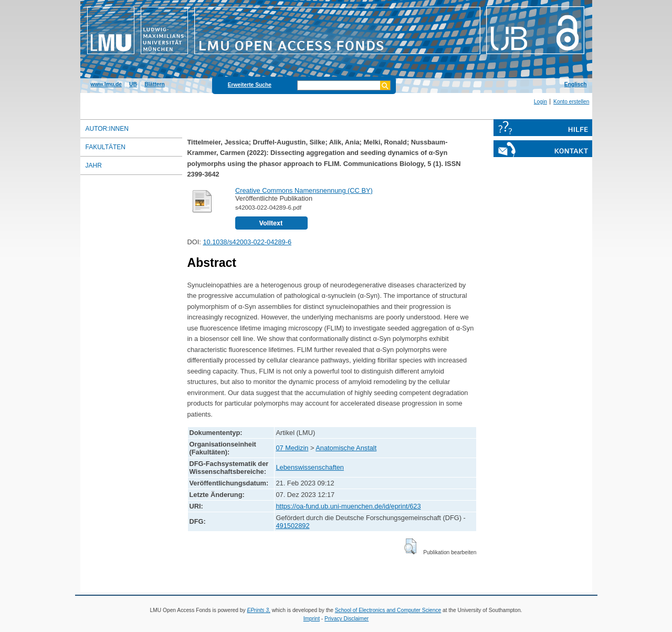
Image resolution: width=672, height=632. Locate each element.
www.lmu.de (106, 84)
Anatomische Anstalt (346, 448)
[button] (410, 546)
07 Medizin (292, 448)
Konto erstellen (571, 102)
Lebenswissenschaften (310, 467)
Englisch (576, 84)
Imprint (312, 619)
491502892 (293, 526)
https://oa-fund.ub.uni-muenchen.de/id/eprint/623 (349, 506)
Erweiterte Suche (250, 85)
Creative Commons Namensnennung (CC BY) (304, 190)
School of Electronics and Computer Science (388, 610)
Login (540, 102)
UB (133, 84)
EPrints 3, (258, 610)
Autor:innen (107, 129)
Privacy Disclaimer (346, 619)
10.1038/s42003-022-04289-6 (247, 242)
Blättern (155, 84)
